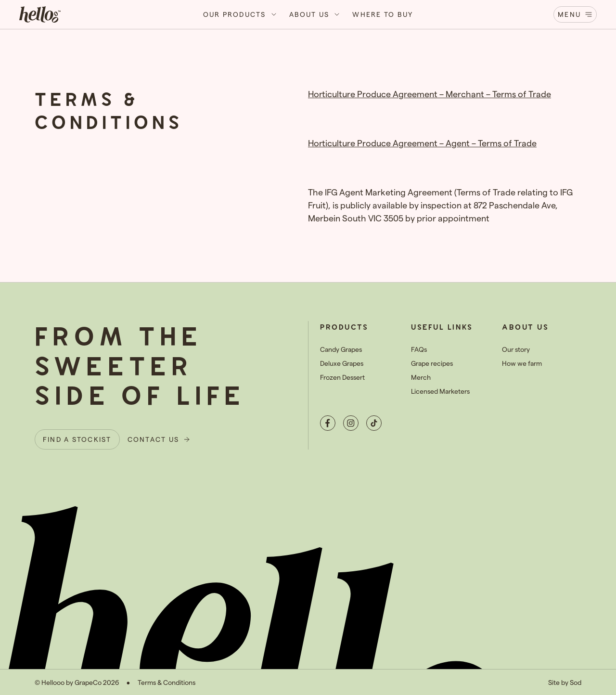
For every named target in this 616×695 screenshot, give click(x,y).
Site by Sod (565, 682)
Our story (516, 349)
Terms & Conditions (167, 682)
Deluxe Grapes (342, 363)
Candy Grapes (341, 349)
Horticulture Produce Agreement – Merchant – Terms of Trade (430, 94)
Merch (421, 377)
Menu (575, 14)
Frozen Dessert (342, 377)
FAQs (419, 349)
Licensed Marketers (440, 391)
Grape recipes (432, 363)
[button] (240, 14)
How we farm (522, 363)
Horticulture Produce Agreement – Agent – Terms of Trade (422, 143)
